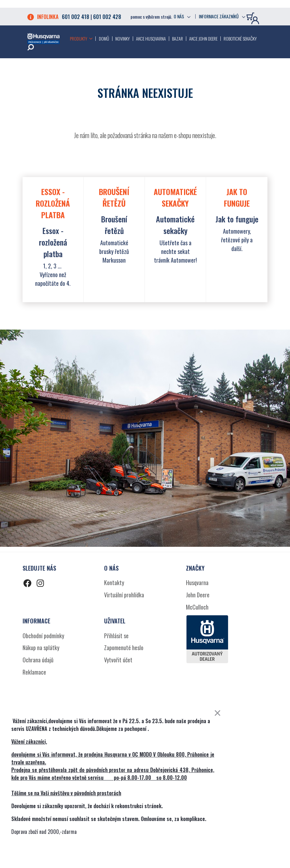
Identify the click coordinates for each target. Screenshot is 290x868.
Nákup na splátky (41, 648)
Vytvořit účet (118, 660)
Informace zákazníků (219, 16)
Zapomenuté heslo (124, 648)
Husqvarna (197, 583)
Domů (104, 39)
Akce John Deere (203, 39)
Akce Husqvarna (151, 39)
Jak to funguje (237, 219)
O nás (179, 16)
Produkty (79, 39)
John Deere (198, 595)
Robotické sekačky (240, 39)
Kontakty (114, 583)
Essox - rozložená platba (53, 242)
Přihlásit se (116, 636)
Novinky (123, 39)
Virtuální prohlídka (124, 595)
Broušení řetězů (114, 225)
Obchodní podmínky (43, 636)
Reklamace (34, 672)
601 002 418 (76, 17)
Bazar (178, 39)
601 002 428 (107, 17)
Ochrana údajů (38, 660)
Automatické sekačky (175, 225)
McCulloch (197, 607)
